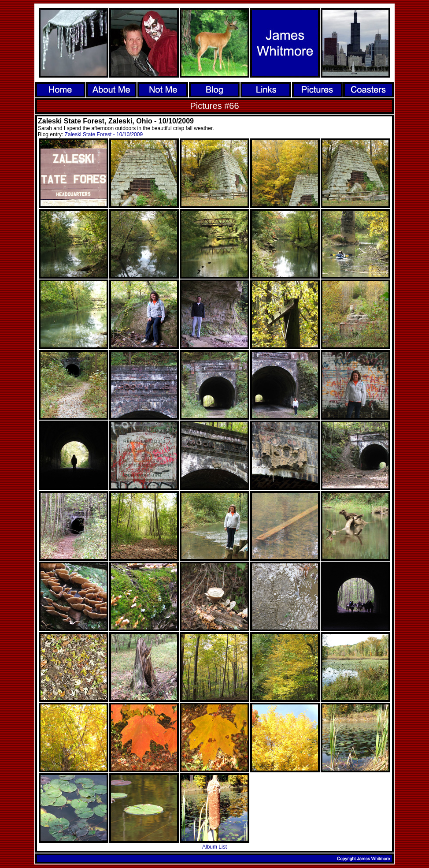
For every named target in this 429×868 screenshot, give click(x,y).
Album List (214, 847)
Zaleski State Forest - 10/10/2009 (104, 134)
